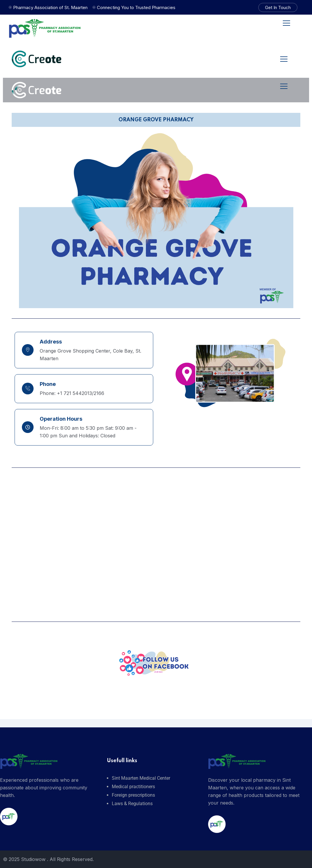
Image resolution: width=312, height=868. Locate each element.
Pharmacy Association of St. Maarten (50, 7)
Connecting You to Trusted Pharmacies (136, 7)
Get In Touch (278, 7)
